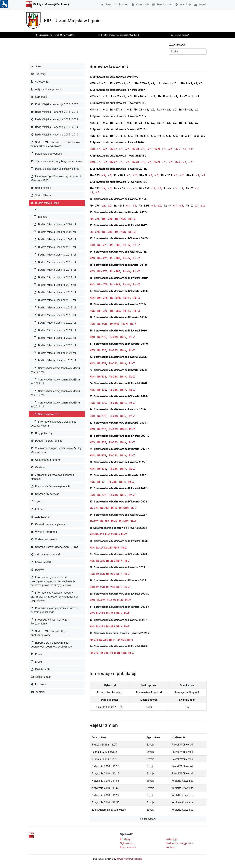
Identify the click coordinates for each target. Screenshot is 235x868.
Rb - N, (127, 245)
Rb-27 (101, 482)
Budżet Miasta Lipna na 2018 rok (55, 308)
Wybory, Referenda (44, 532)
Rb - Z (132, 219)
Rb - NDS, (121, 232)
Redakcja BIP (41, 669)
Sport (36, 502)
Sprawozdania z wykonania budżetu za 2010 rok (55, 393)
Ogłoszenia (141, 5)
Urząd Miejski (41, 188)
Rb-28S (113, 337)
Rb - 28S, (108, 219)
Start (106, 5)
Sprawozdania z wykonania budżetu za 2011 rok (55, 405)
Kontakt (201, 5)
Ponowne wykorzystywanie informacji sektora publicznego (55, 610)
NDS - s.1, (96, 149)
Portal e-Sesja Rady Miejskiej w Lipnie (55, 169)
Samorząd (39, 97)
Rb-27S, (102, 377)
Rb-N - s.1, (160, 149)
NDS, (92, 245)
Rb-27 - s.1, (116, 149)
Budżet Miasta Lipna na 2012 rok (55, 262)
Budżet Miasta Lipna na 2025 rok (55, 361)
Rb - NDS (120, 219)
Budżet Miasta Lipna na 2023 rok (55, 345)
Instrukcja (183, 5)
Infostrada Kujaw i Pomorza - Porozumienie (50, 622)
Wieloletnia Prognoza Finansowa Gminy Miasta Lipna (56, 450)
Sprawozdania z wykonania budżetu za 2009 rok (55, 382)
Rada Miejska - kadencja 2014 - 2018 (55, 112)
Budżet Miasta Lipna (45, 203)
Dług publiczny (42, 433)
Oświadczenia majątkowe (48, 524)
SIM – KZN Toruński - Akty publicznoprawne (48, 633)
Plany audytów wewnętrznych (50, 486)
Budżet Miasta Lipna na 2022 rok (55, 338)
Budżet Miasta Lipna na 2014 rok (55, 277)
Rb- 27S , (103, 324)
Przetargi (122, 5)
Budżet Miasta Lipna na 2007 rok (55, 224)
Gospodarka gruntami (46, 460)
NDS (92, 324)
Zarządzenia (40, 517)
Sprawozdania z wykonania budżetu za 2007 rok (55, 370)
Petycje (37, 570)
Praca (37, 654)
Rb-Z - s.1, (181, 149)
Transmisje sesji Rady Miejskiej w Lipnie (56, 161)
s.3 (97, 192)
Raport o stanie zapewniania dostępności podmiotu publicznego (51, 645)
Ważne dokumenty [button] (44, 539)
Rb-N (123, 337)
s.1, (104, 175)
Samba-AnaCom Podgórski (129, 859)
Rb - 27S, (95, 219)
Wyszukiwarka (177, 45)
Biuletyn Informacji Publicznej (51, 4)
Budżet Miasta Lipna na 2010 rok (55, 247)
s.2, (105, 149)
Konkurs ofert (41, 562)
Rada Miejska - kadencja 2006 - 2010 (55, 135)
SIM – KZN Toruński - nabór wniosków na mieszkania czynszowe (55, 144)
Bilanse (40, 217)
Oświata (38, 467)
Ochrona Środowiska (45, 494)
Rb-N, (125, 324)
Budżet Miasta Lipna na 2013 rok (55, 270)
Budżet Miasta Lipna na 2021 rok (55, 330)
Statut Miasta (41, 195)
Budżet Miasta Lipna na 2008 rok (55, 232)
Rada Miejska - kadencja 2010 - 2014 (55, 127)
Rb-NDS (124, 508)
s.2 (191, 149)
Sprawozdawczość (47, 414)
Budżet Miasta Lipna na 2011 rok (55, 255)
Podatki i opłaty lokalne (47, 441)
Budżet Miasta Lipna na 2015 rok (55, 285)
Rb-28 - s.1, (138, 149)
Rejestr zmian (162, 5)
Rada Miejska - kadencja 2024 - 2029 (55, 119)
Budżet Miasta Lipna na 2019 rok (55, 315)
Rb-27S (102, 337)
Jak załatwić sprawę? (46, 555)
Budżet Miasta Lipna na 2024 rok (55, 353)
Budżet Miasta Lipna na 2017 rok (55, 300)
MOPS (37, 662)
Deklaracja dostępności (47, 154)
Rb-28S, (115, 324)
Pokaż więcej (148, 819)
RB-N (123, 429)
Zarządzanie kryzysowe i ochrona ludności (52, 477)
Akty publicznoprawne (46, 89)
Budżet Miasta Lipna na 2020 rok (55, 323)
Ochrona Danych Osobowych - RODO (55, 547)
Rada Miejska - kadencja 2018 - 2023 (55, 104)
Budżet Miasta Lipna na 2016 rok (55, 292)
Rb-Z (133, 324)
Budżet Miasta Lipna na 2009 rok (55, 239)
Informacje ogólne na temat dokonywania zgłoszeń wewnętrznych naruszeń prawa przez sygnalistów (53, 581)
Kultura (37, 509)
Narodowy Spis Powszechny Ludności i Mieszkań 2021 (56, 178)
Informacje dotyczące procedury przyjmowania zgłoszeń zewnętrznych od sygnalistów (55, 597)
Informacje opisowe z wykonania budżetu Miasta (54, 424)
